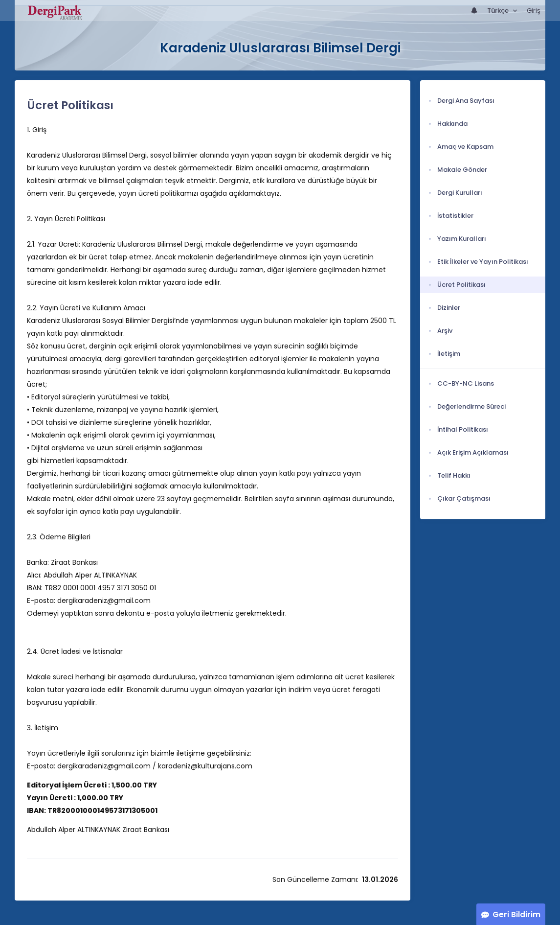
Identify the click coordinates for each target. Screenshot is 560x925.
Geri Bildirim (516, 914)
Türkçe (499, 11)
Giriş (534, 11)
